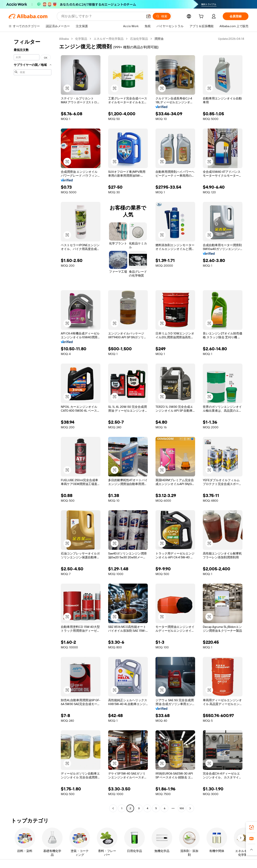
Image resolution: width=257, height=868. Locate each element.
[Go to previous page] (113, 808)
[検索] (162, 16)
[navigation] (33, 424)
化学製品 (81, 39)
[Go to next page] (190, 808)
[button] (148, 16)
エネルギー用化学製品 (109, 39)
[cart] (202, 17)
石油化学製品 (139, 39)
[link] (251, 827)
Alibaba (64, 39)
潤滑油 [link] (159, 39)
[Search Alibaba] (102, 16)
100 (182, 808)
